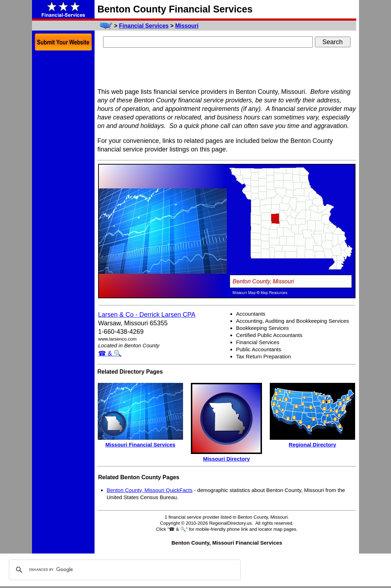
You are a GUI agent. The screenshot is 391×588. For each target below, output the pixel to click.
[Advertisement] (227, 69)
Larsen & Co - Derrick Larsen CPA (147, 315)
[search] (124, 570)
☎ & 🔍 (110, 353)
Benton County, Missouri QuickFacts (149, 490)
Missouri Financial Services (141, 445)
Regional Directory (312, 445)
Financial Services (144, 26)
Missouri (187, 26)
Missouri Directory (226, 459)
